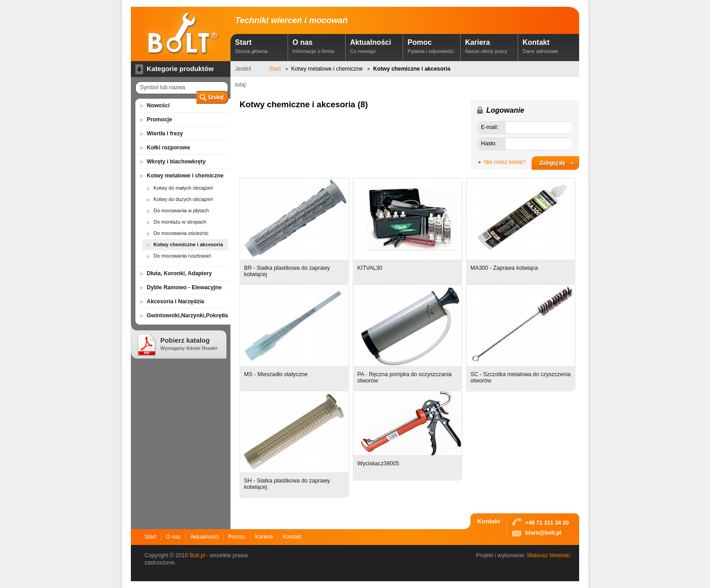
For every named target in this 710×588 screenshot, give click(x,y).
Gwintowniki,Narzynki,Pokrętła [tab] (187, 316)
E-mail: (489, 127)
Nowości (158, 105)
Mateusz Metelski (549, 555)
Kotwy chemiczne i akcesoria (188, 244)
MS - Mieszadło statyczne (276, 374)
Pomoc (432, 46)
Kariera (490, 46)
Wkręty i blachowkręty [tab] (176, 162)
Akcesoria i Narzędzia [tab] (175, 301)
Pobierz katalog (189, 344)
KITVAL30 (370, 268)
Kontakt (547, 46)
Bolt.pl (197, 555)
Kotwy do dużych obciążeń (183, 199)
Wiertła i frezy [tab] (165, 134)
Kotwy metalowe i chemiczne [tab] (185, 176)
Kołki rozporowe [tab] (168, 148)
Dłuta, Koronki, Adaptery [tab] (179, 273)
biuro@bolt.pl (543, 533)
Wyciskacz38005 (378, 464)
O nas (317, 46)
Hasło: (489, 143)
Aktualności (375, 46)
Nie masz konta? (505, 162)
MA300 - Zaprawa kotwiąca (504, 268)
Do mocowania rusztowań (182, 256)
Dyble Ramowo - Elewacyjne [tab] (184, 287)
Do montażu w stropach (180, 222)
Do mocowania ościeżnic (181, 233)
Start (260, 46)
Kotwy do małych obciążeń (183, 188)
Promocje (159, 120)
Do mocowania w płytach (181, 210)
